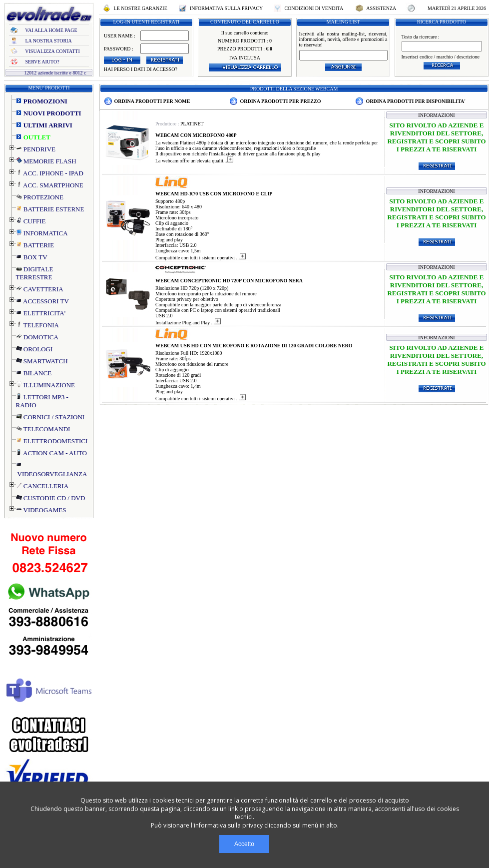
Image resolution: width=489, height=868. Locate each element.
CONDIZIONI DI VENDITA (314, 8)
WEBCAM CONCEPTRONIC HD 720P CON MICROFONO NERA (229, 281)
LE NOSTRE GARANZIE (140, 8)
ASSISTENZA (381, 8)
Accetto (244, 844)
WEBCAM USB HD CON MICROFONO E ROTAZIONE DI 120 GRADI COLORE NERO (254, 346)
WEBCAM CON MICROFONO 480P (196, 135)
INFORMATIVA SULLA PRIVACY (226, 8)
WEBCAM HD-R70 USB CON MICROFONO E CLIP (214, 194)
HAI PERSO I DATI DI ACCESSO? (141, 69)
